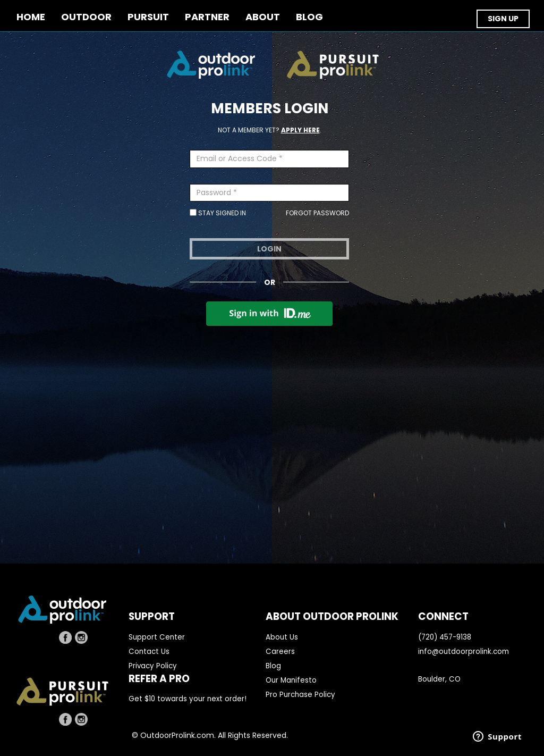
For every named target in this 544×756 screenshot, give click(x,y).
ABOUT (263, 17)
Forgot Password (317, 213)
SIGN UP (503, 19)
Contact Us (149, 652)
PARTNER (207, 17)
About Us (282, 637)
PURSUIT (148, 17)
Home (31, 17)
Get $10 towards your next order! (188, 699)
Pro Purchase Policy (300, 695)
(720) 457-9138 (445, 637)
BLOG (309, 17)
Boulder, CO (439, 679)
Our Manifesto (291, 680)
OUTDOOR (86, 17)
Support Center (157, 637)
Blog (273, 666)
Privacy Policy (153, 666)
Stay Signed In (218, 213)
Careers (280, 652)
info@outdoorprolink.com (464, 652)
